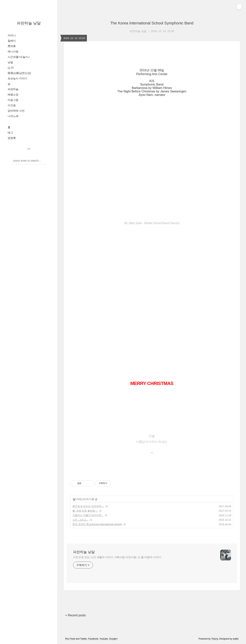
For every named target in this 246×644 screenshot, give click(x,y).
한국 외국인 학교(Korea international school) (97, 524)
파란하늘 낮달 (29, 23)
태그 (10, 133)
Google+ (114, 639)
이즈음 (12, 105)
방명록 (12, 138)
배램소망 (13, 95)
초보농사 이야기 (17, 78)
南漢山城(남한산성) (19, 73)
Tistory (215, 639)
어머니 (12, 35)
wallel (236, 639)
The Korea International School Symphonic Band (152, 23)
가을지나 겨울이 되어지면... (88, 515)
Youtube (104, 639)
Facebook (93, 639)
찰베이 (12, 41)
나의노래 (13, 116)
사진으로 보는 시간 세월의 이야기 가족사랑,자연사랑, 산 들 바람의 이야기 (117, 557)
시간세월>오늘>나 (19, 57)
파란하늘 (13, 89)
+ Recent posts (75, 615)
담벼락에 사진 (16, 111)
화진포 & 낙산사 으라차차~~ (88, 506)
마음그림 (13, 100)
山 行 (11, 68)
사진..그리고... (80, 520)
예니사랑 (13, 51)
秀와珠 (12, 46)
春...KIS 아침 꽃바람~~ (85, 511)
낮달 (10, 62)
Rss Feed (70, 639)
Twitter (84, 639)
